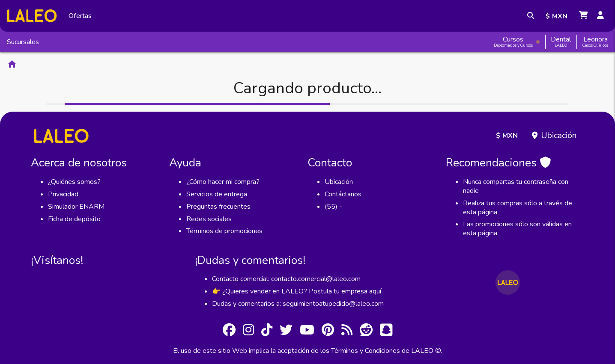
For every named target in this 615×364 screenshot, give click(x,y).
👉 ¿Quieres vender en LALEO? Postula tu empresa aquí (297, 291)
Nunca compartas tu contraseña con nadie (516, 186)
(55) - (333, 207)
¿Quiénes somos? (74, 182)
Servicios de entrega (217, 194)
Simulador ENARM (76, 207)
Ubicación (559, 136)
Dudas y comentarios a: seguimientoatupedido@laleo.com (298, 304)
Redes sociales (209, 219)
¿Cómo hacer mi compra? (223, 182)
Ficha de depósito (74, 219)
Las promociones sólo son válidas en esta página (517, 229)
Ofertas (80, 16)
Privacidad (63, 194)
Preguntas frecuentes (218, 207)
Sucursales (23, 42)
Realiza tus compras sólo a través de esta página (518, 208)
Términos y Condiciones (366, 351)
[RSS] (347, 331)
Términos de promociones (224, 231)
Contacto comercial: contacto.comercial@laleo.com (286, 279)
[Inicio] (32, 16)
